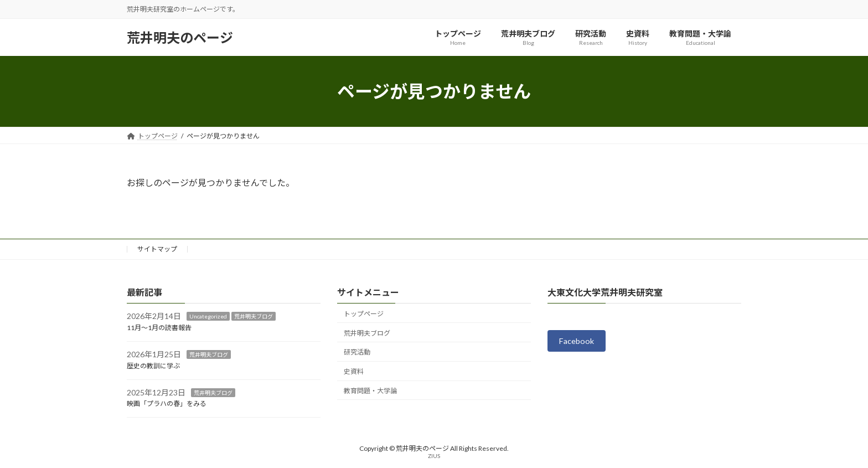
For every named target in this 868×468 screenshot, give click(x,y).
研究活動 (357, 353)
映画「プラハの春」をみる (167, 404)
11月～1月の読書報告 (159, 328)
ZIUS (434, 456)
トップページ (364, 314)
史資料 (354, 371)
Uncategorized (208, 317)
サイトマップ (157, 249)
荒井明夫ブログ (254, 317)
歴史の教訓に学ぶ (153, 366)
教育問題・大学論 (370, 391)
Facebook (580, 342)
